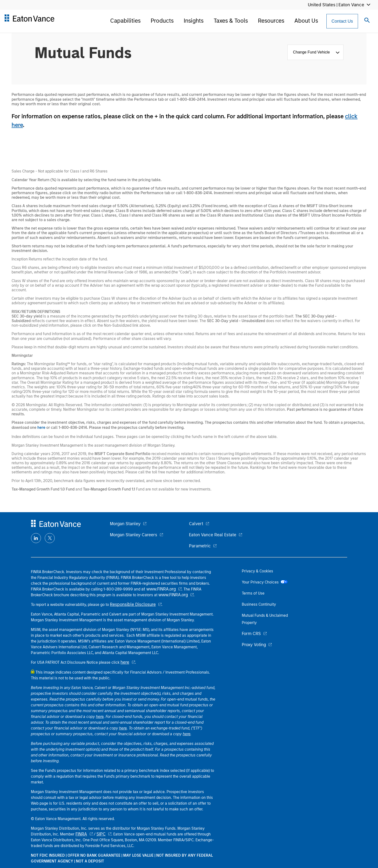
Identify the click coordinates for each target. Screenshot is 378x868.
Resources (271, 21)
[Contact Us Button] (342, 21)
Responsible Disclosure (133, 604)
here (41, 427)
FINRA (81, 834)
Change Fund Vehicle (312, 52)
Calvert (196, 524)
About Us (306, 21)
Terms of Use (253, 593)
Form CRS (251, 634)
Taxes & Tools (231, 21)
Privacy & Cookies (257, 571)
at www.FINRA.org (159, 589)
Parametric (200, 546)
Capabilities (125, 21)
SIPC (101, 834)
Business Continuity (259, 604)
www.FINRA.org (173, 595)
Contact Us (342, 21)
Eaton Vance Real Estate (213, 535)
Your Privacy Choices (265, 582)
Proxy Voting (254, 645)
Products (162, 21)
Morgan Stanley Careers (134, 535)
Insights (194, 21)
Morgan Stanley (125, 524)
